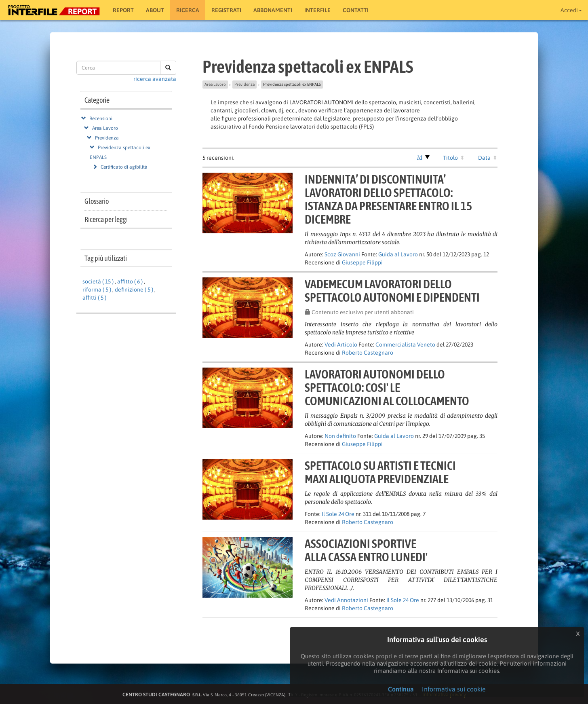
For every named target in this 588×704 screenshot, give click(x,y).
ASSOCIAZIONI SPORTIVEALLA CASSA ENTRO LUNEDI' (366, 550)
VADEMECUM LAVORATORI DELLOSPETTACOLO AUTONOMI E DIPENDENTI (392, 291)
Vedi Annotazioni (346, 600)
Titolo (450, 158)
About (155, 10)
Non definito (340, 436)
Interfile (317, 10)
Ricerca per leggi (106, 219)
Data (484, 158)
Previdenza (107, 138)
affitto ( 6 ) (130, 281)
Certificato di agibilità (124, 167)
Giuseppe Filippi (362, 262)
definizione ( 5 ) (134, 290)
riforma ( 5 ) (97, 290)
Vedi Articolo (341, 345)
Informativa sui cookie (454, 689)
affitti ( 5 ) (94, 298)
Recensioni (101, 118)
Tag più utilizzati (106, 258)
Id (420, 158)
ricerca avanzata (155, 79)
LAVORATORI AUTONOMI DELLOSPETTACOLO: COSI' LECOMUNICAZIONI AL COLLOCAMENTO (387, 387)
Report (123, 10)
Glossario (97, 201)
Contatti (356, 10)
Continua (401, 689)
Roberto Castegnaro (368, 353)
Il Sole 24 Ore (338, 514)
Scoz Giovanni (342, 254)
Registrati (226, 10)
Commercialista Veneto (405, 345)
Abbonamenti (273, 10)
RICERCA (188, 10)
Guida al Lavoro (398, 254)
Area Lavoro (105, 128)
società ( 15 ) (98, 281)
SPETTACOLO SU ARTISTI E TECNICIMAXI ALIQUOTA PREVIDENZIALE (380, 472)
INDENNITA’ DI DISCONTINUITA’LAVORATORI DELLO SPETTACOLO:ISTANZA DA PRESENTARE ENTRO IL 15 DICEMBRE (388, 199)
